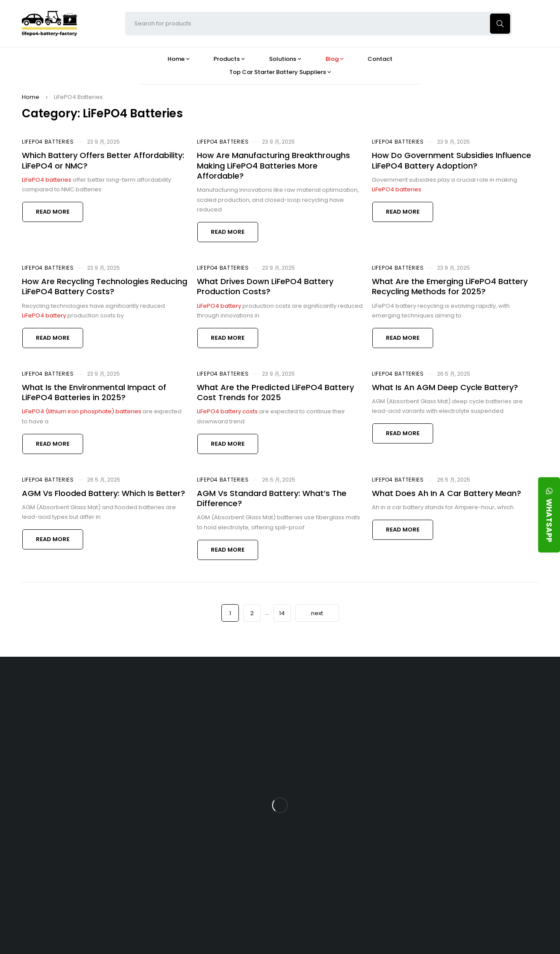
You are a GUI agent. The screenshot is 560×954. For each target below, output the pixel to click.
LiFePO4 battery (44, 315)
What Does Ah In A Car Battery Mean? (446, 493)
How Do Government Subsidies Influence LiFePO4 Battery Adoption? (451, 160)
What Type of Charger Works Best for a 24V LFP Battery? (348, 759)
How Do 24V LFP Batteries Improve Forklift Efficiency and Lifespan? (349, 827)
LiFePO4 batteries (47, 180)
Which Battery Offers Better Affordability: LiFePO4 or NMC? (103, 160)
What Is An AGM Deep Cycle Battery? (445, 387)
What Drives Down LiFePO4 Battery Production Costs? (265, 286)
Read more (53, 212)
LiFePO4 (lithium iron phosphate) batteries (82, 411)
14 (282, 613)
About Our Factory (178, 695)
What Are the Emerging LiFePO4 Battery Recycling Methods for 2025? (450, 286)
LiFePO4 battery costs (227, 411)
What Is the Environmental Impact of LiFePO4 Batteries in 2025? (94, 392)
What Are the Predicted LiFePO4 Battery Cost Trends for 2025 (275, 392)
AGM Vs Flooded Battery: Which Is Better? (103, 493)
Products (246, 695)
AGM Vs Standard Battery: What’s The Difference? (272, 498)
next (317, 613)
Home (31, 97)
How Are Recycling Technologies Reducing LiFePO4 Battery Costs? (105, 286)
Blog (321, 695)
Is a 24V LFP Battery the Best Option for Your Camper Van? (346, 896)
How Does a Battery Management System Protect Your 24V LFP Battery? (345, 793)
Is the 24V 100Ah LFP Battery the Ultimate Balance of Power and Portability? (346, 725)
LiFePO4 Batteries (48, 142)
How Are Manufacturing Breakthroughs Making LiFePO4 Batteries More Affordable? (273, 165)
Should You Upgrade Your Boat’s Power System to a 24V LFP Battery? (343, 861)
